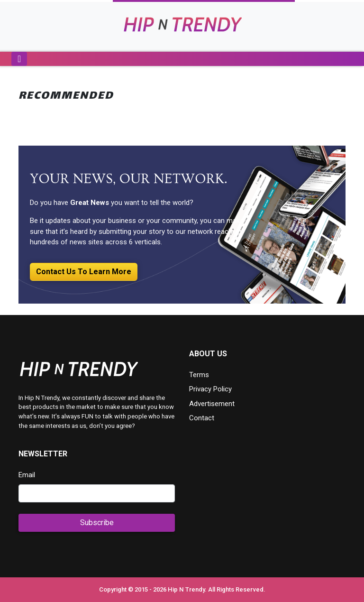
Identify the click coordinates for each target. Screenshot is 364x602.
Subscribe (97, 523)
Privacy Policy (210, 389)
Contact (202, 418)
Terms (199, 375)
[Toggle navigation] (19, 59)
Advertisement (212, 404)
